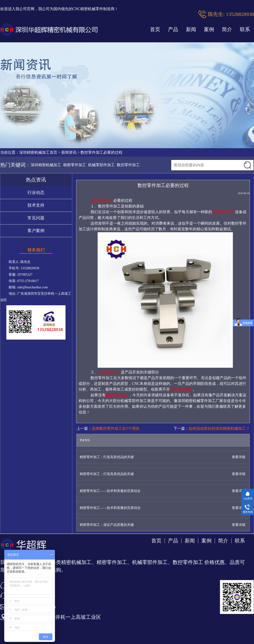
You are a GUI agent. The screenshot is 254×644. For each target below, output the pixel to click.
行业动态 (36, 192)
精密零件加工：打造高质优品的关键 (107, 457)
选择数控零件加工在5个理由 (115, 428)
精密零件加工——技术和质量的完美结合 (110, 491)
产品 (173, 29)
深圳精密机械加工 (46, 165)
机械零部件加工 (101, 165)
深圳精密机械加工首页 (38, 152)
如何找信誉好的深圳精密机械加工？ (219, 428)
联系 (245, 29)
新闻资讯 (69, 152)
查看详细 (239, 457)
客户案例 (36, 231)
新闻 (191, 29)
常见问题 (36, 218)
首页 (155, 29)
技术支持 (36, 205)
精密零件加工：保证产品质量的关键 (107, 525)
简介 (227, 29)
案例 (209, 29)
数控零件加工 (128, 165)
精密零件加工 (75, 165)
